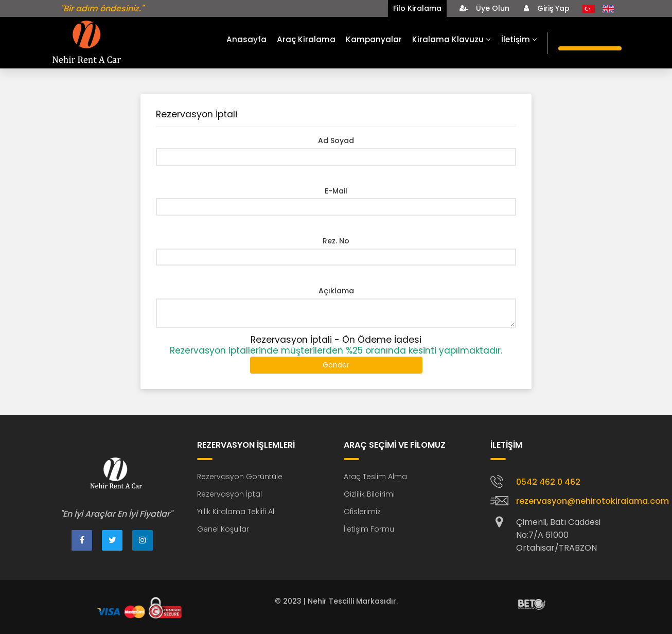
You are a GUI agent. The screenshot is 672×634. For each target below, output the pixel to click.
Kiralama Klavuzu (452, 39)
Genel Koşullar (223, 529)
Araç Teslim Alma (375, 477)
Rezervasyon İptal (229, 494)
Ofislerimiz (362, 512)
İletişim (519, 39)
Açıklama (336, 291)
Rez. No (336, 241)
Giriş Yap (547, 8)
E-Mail (336, 191)
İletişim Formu (369, 529)
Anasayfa (246, 39)
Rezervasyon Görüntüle (240, 477)
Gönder (336, 365)
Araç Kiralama (306, 39)
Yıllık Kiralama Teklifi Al (236, 512)
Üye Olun (484, 8)
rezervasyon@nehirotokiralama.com (593, 501)
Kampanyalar (374, 39)
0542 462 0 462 (548, 482)
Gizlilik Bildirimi (369, 494)
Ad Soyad (336, 140)
